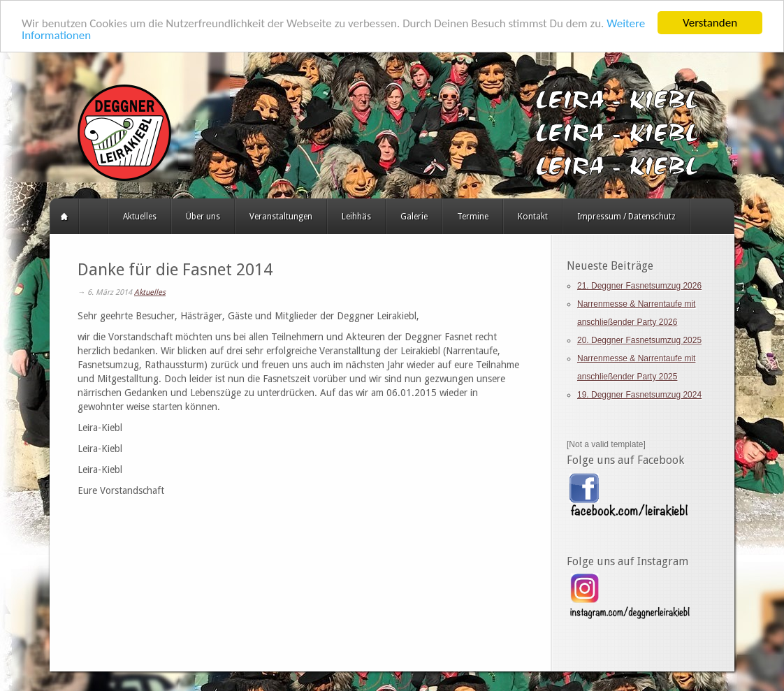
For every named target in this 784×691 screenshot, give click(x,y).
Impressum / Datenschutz (626, 217)
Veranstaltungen (281, 217)
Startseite (64, 217)
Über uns (203, 217)
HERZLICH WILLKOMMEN (94, 217)
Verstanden (710, 23)
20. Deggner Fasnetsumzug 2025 (639, 340)
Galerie (414, 217)
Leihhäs (356, 217)
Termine (473, 217)
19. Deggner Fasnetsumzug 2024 (639, 395)
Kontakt (533, 217)
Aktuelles (140, 217)
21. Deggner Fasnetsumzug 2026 (639, 286)
